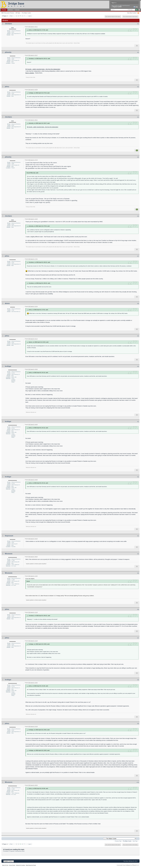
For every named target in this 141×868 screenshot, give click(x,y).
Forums (4, 10)
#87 (138, 256)
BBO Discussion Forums (8, 13)
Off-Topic (18, 13)
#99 (138, 724)
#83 (138, 87)
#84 (138, 117)
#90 (138, 366)
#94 (138, 554)
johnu (7, 87)
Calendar (17, 10)
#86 (138, 216)
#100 (138, 782)
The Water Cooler (26, 13)
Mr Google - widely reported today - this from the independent (43, 69)
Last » (30, 16)
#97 (138, 638)
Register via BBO (117, 7)
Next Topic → (136, 841)
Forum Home (12, 865)
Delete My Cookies (21, 865)
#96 (138, 609)
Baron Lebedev (30, 73)
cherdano (8, 24)
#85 (138, 157)
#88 (138, 304)
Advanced (139, 10)
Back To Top (5, 865)
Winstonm (9, 554)
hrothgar (8, 366)
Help (136, 7)
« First (11, 16)
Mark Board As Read (31, 865)
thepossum (9, 536)
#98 (138, 680)
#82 (138, 52)
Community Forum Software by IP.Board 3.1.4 (128, 865)
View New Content (132, 13)
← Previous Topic (118, 841)
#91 (138, 422)
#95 (138, 573)
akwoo (7, 303)
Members (11, 10)
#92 (138, 477)
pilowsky (8, 52)
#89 (138, 336)
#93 (138, 536)
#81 (138, 24)
